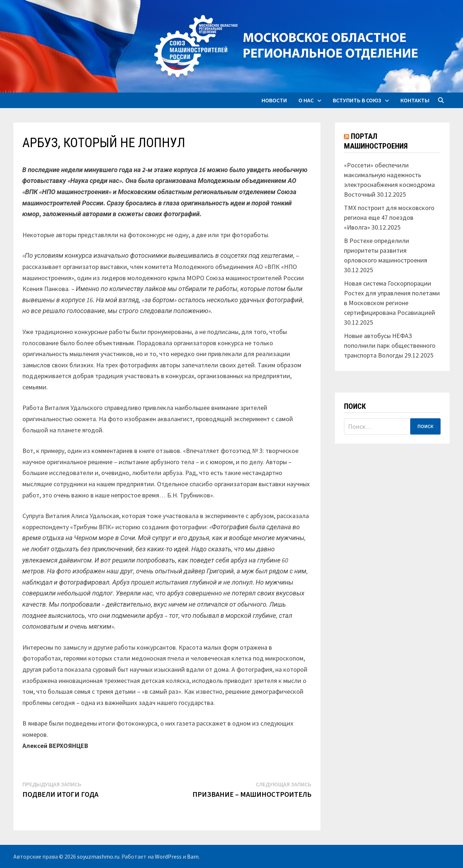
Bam (193, 856)
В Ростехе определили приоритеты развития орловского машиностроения (386, 250)
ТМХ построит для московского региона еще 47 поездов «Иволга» (389, 217)
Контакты (415, 100)
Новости (274, 100)
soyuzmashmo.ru (98, 856)
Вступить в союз (357, 100)
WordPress (168, 856)
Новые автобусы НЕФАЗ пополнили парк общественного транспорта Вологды (390, 345)
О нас (306, 100)
